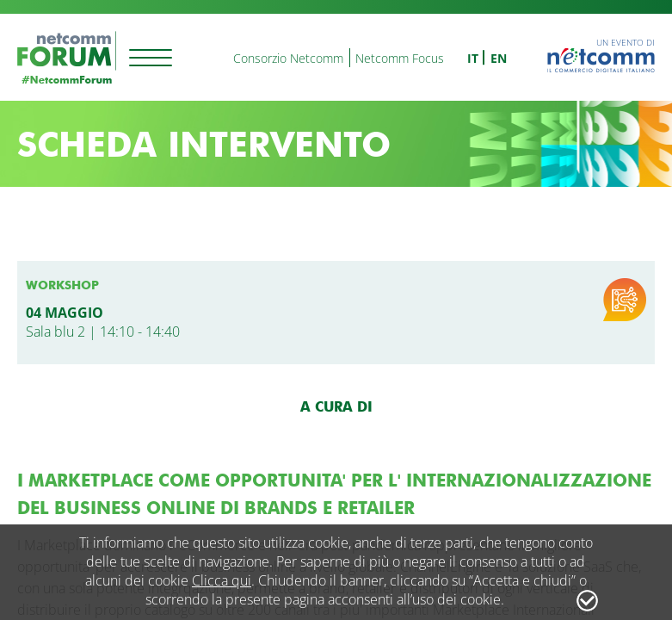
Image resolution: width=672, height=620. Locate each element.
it (473, 58)
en (499, 58)
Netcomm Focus (400, 58)
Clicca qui (222, 580)
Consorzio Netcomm (288, 58)
